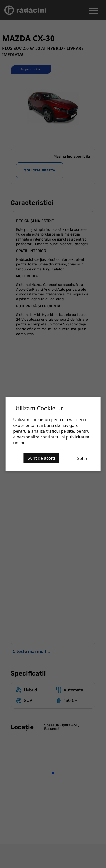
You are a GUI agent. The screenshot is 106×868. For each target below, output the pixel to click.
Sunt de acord (42, 458)
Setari (83, 458)
